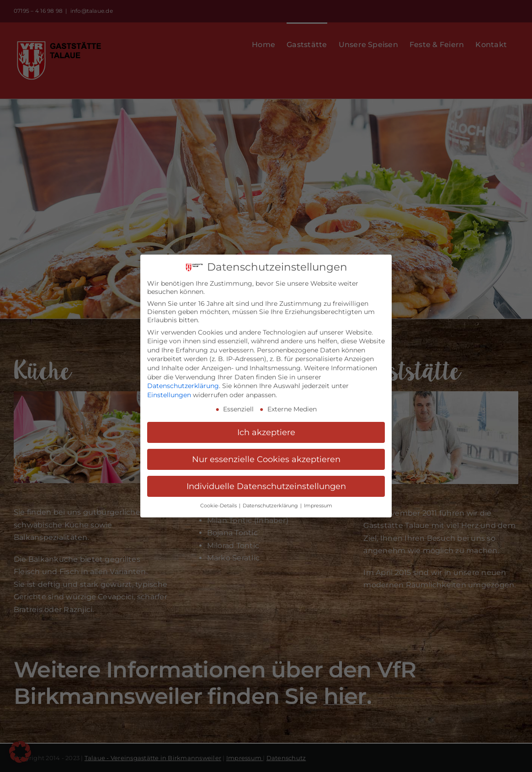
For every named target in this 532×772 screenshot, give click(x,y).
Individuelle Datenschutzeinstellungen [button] (266, 486)
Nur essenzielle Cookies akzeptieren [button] (266, 459)
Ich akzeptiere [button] (266, 432)
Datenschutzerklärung (183, 385)
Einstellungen (169, 394)
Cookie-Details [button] (219, 505)
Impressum (318, 505)
